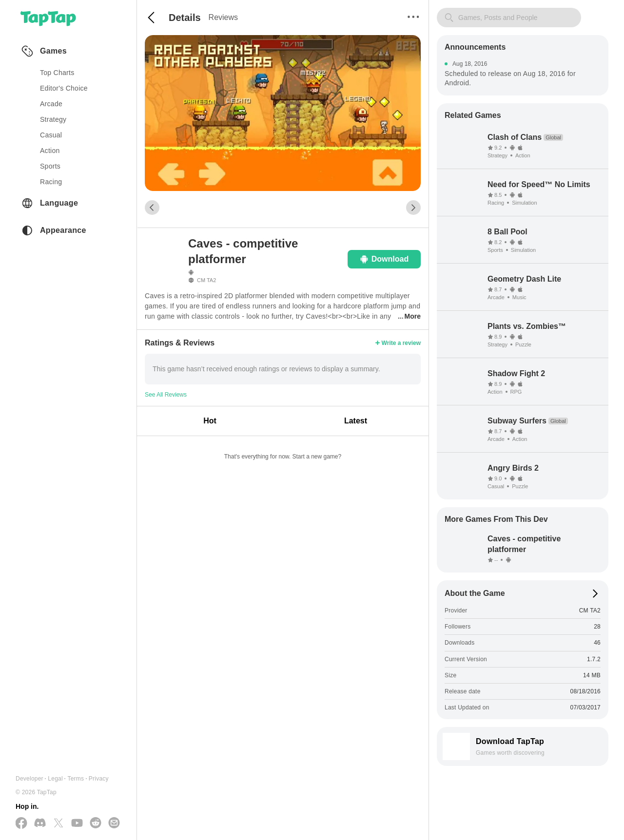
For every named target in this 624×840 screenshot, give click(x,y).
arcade (51, 104)
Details (185, 18)
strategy (53, 119)
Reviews (223, 17)
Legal (55, 779)
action (50, 151)
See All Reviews (166, 395)
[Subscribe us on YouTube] (77, 823)
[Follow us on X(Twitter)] (58, 824)
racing (51, 182)
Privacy (99, 779)
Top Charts (57, 73)
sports (50, 166)
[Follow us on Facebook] (21, 824)
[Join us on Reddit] (96, 823)
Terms (76, 779)
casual (51, 135)
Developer (29, 779)
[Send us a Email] (114, 823)
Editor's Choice (64, 88)
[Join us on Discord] (40, 823)
